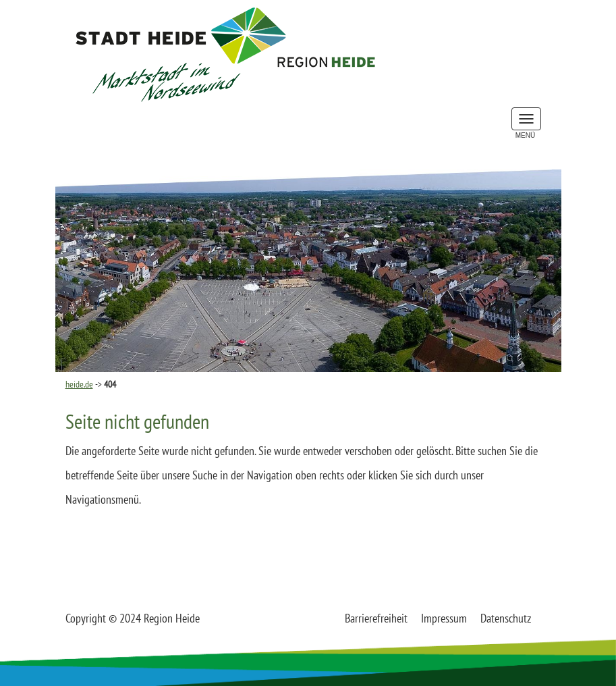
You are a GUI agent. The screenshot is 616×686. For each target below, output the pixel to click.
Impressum (444, 618)
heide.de (79, 384)
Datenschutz (506, 618)
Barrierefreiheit (376, 618)
